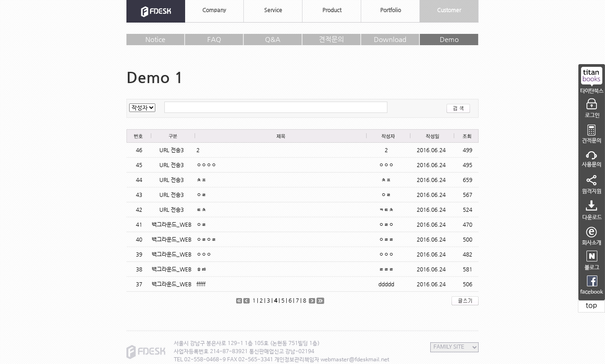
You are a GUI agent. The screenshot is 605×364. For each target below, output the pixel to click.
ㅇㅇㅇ (204, 254)
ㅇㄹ (201, 195)
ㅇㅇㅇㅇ (206, 165)
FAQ (214, 39)
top (591, 305)
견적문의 (331, 39)
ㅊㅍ (201, 180)
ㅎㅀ (201, 269)
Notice (155, 39)
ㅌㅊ (201, 210)
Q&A (273, 39)
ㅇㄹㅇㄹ (206, 239)
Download (390, 39)
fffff (201, 284)
